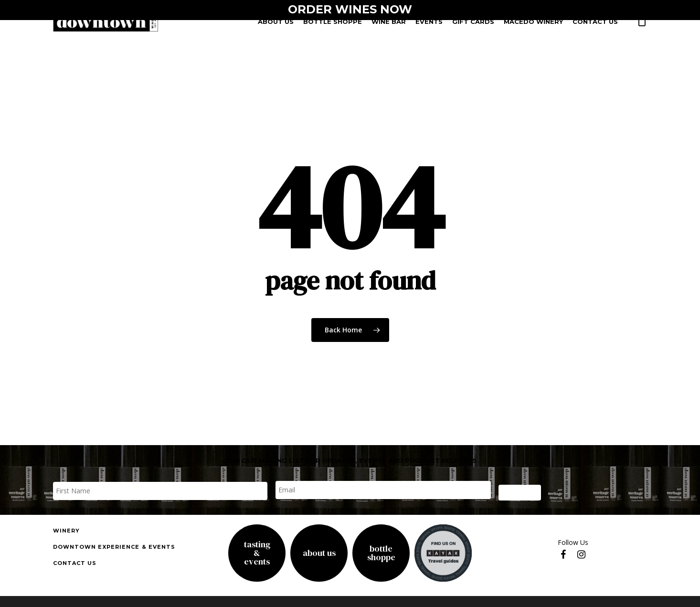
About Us (319, 553)
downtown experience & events (114, 547)
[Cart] (642, 24)
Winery (67, 531)
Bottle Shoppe (381, 553)
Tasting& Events (257, 553)
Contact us (75, 563)
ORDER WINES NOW (350, 9)
